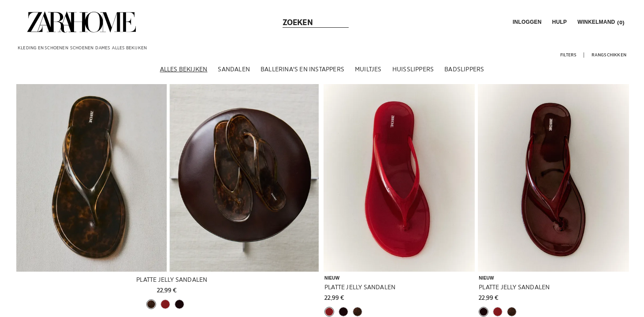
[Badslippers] (464, 70)
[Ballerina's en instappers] (302, 70)
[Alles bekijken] (184, 70)
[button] (526, 22)
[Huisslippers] (413, 70)
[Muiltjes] (368, 70)
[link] (82, 22)
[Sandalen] (234, 70)
